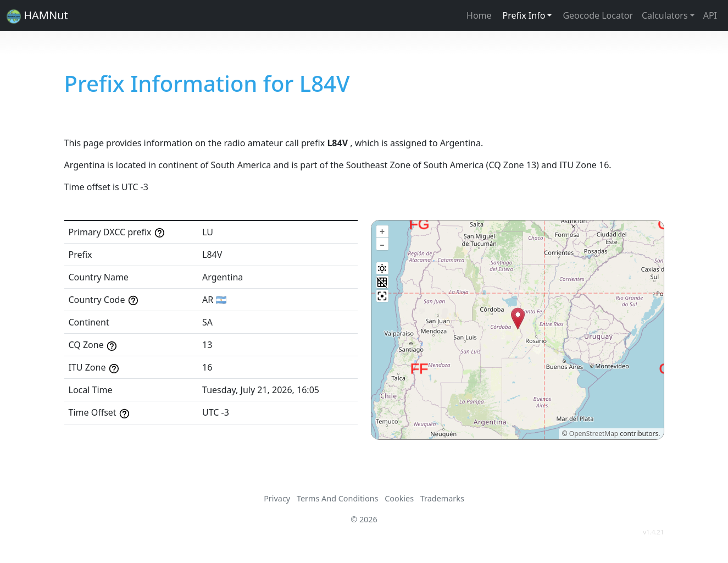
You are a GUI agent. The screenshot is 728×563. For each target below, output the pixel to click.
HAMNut (37, 16)
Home (479, 15)
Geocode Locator (598, 15)
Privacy (277, 498)
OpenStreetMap (594, 434)
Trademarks (442, 498)
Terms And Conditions (337, 498)
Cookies (399, 498)
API (710, 15)
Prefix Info (524, 15)
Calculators (665, 15)
